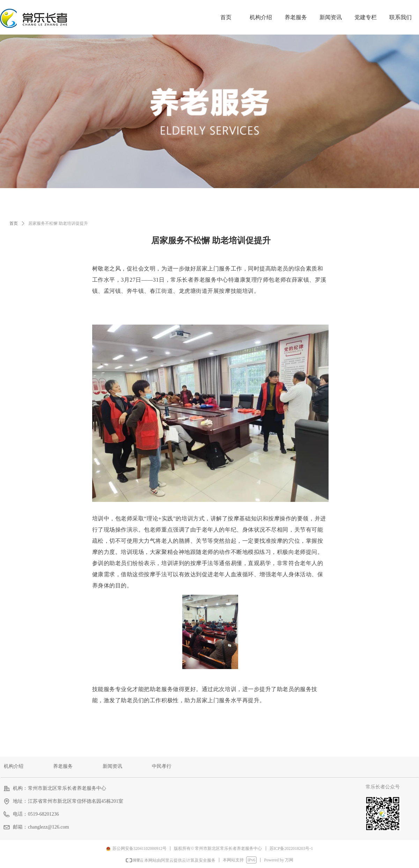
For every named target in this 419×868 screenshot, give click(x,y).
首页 (14, 223)
